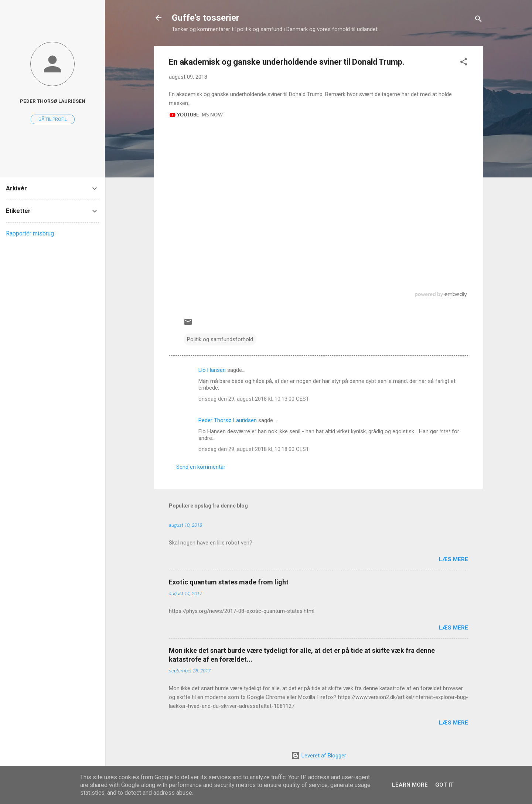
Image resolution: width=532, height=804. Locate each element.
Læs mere (453, 559)
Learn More (410, 785)
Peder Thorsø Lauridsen (228, 420)
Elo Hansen (212, 370)
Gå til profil (53, 119)
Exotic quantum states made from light (229, 582)
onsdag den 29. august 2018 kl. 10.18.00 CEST (254, 449)
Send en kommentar (201, 467)
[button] (464, 63)
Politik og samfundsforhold (220, 339)
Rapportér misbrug (30, 233)
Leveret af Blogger (319, 756)
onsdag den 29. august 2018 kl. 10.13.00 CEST (254, 399)
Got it (444, 785)
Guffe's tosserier (206, 18)
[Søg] (478, 20)
